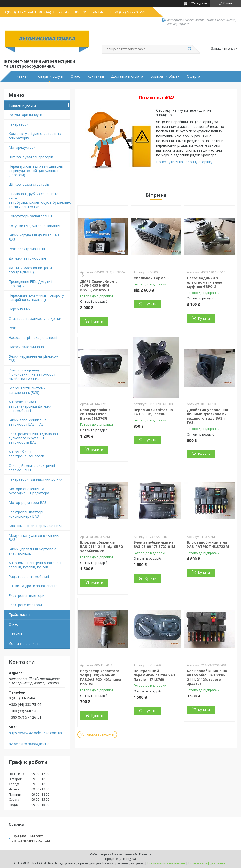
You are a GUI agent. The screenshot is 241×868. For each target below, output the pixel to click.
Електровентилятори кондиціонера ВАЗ (26, 514)
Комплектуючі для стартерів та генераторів (35, 136)
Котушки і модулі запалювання (34, 226)
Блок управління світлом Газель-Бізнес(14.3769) (95, 414)
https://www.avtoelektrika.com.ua (35, 733)
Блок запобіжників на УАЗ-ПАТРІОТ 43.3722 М (208, 545)
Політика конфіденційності (208, 863)
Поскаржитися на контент (166, 863)
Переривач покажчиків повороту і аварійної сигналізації (36, 297)
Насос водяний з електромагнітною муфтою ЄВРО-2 (204, 282)
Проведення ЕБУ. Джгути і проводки (30, 284)
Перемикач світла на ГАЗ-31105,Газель (153, 412)
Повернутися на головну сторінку (184, 162)
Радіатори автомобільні (29, 576)
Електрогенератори (25, 605)
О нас (75, 76)
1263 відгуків (198, 3)
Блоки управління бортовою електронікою (32, 551)
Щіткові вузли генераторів (31, 157)
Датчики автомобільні (27, 258)
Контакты (96, 76)
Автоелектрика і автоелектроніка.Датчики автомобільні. (30, 406)
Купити (97, 321)
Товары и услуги (50, 76)
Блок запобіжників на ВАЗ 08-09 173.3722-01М (154, 545)
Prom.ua (145, 854)
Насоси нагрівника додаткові (33, 337)
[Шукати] (189, 49)
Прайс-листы (19, 615)
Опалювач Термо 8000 (154, 278)
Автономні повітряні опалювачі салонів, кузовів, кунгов (35, 565)
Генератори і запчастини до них (35, 479)
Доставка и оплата (127, 76)
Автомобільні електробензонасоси (26, 454)
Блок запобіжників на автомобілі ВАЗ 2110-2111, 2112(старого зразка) (207, 677)
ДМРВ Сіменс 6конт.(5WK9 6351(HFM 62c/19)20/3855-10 (99, 285)
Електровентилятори (26, 595)
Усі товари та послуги (97, 734)
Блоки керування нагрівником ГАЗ (33, 359)
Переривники (20, 309)
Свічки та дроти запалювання (33, 586)
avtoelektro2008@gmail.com (30, 744)
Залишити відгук (224, 49)
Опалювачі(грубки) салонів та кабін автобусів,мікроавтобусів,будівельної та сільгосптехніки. (39, 200)
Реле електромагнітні (27, 249)
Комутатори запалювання (30, 216)
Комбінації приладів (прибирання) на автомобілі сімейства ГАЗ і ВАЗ (32, 374)
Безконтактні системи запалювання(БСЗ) (27, 390)
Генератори (19, 124)
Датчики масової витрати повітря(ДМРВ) (30, 270)
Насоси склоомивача (26, 347)
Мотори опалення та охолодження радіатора (29, 491)
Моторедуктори (22, 147)
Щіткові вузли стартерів (29, 184)
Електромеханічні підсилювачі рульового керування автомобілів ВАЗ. (34, 438)
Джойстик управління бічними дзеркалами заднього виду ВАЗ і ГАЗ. (207, 416)
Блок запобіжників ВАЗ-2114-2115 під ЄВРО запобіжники (102, 547)
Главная (22, 76)
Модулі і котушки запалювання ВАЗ (34, 537)
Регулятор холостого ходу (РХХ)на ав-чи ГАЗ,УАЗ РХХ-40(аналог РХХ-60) (101, 677)
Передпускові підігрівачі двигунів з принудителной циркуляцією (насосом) (36, 171)
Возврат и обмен (165, 76)
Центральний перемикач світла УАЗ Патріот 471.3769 (154, 675)
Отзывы (15, 634)
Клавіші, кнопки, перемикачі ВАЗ (36, 526)
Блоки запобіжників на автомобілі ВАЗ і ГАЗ (28, 422)
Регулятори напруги (25, 115)
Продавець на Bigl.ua (120, 859)
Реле (13, 328)
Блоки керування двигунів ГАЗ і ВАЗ (35, 237)
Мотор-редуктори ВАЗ (28, 503)
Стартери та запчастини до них (35, 319)
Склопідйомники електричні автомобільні (32, 468)
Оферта (194, 76)
